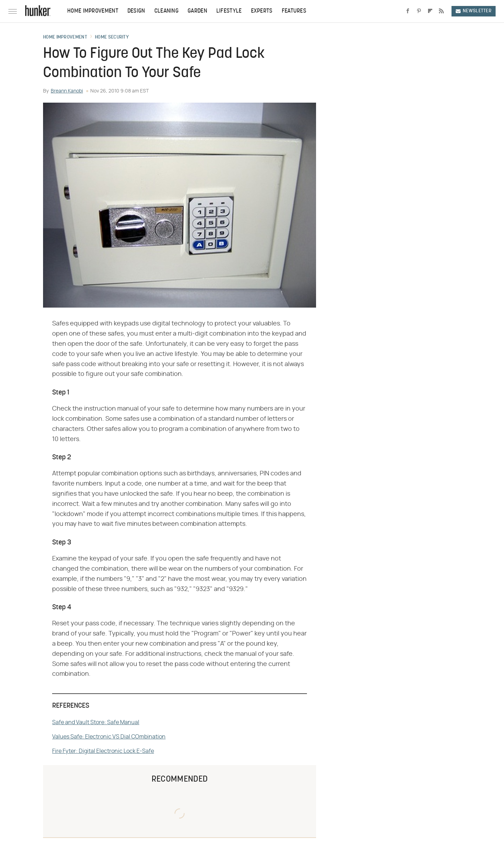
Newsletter (474, 11)
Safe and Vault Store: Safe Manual (96, 722)
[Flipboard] (430, 11)
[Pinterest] (419, 11)
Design (136, 11)
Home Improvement (93, 11)
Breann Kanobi (67, 91)
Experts (262, 11)
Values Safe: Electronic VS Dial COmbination (109, 737)
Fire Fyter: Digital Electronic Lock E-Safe (103, 751)
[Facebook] (408, 11)
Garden (197, 11)
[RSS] (441, 11)
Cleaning (166, 11)
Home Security (112, 37)
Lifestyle (229, 11)
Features (294, 11)
